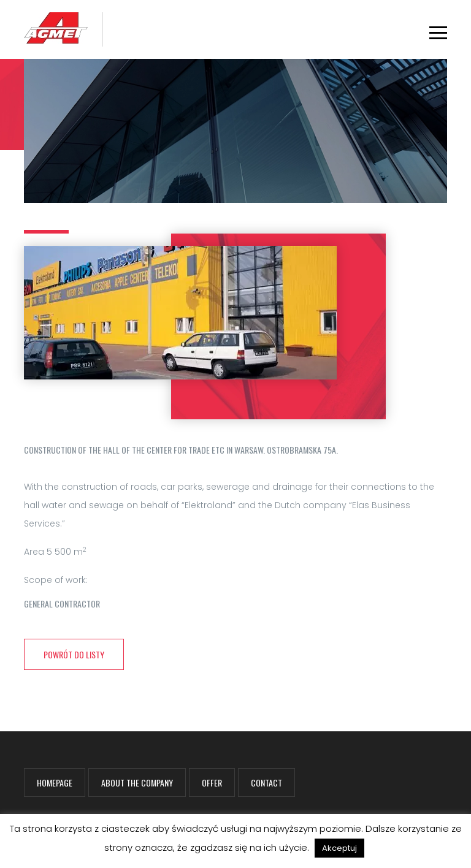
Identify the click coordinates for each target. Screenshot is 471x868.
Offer (212, 782)
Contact (266, 782)
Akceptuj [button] (339, 848)
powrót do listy (74, 654)
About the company (137, 782)
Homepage (55, 782)
